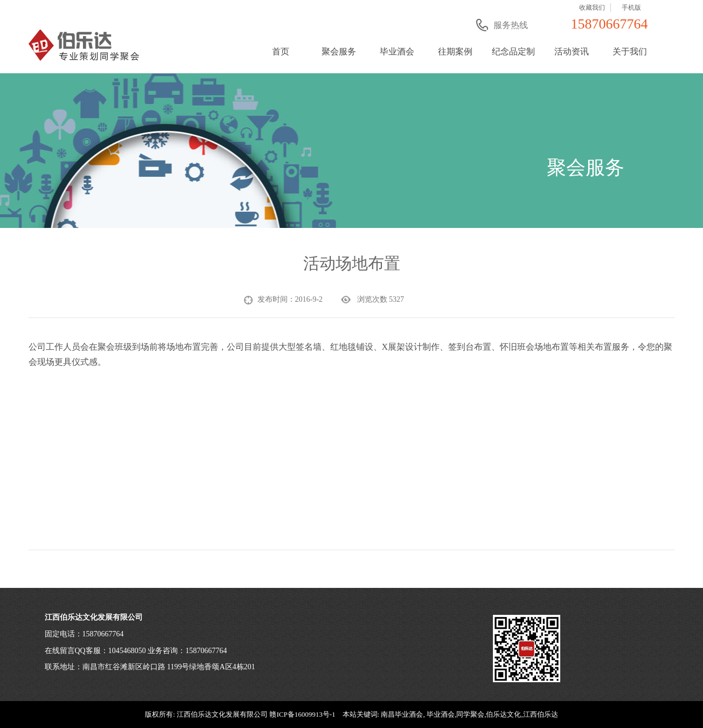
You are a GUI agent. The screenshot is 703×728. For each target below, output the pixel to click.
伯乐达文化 (503, 714)
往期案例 (455, 51)
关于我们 (630, 51)
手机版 (631, 8)
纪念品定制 (513, 51)
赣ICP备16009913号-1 (302, 714)
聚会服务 (339, 51)
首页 (281, 51)
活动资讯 (572, 51)
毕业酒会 (397, 51)
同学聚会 (470, 714)
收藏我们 (592, 8)
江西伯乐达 (541, 714)
